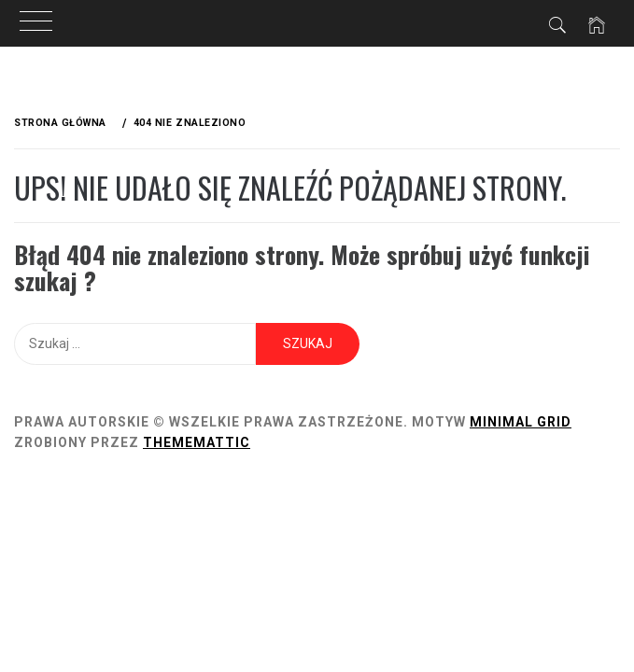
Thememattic (197, 442)
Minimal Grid (521, 422)
